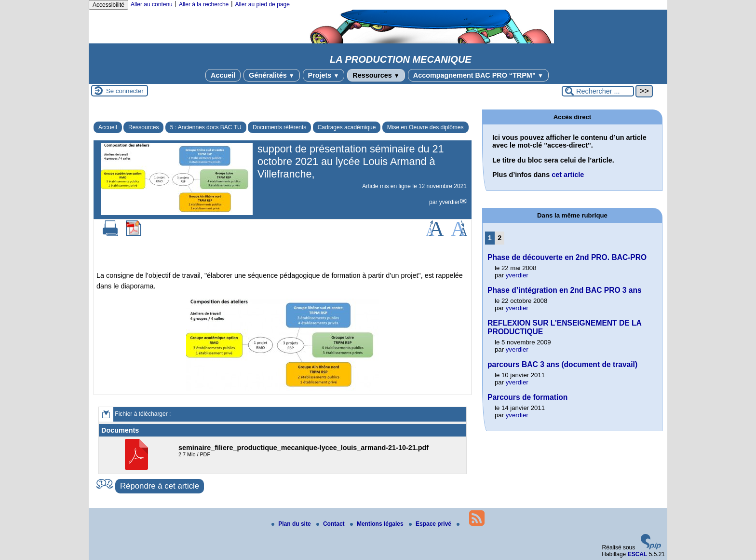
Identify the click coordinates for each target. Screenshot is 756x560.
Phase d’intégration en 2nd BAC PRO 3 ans (565, 290)
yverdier (450, 202)
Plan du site (292, 524)
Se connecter (125, 91)
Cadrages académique (347, 127)
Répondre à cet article (160, 486)
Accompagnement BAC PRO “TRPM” (478, 75)
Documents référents (279, 127)
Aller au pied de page (262, 4)
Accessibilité (108, 5)
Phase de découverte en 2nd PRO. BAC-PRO (567, 257)
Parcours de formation (527, 397)
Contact (331, 524)
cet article (568, 175)
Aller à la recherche (204, 4)
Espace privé (431, 524)
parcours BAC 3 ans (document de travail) (562, 364)
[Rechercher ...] (598, 91)
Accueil (223, 75)
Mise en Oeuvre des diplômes (425, 127)
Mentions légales (378, 524)
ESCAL (638, 554)
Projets (324, 75)
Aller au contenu (152, 4)
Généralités (271, 75)
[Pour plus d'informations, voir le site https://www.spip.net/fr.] (651, 547)
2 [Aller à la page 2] (499, 238)
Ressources (376, 75)
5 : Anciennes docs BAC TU (206, 127)
